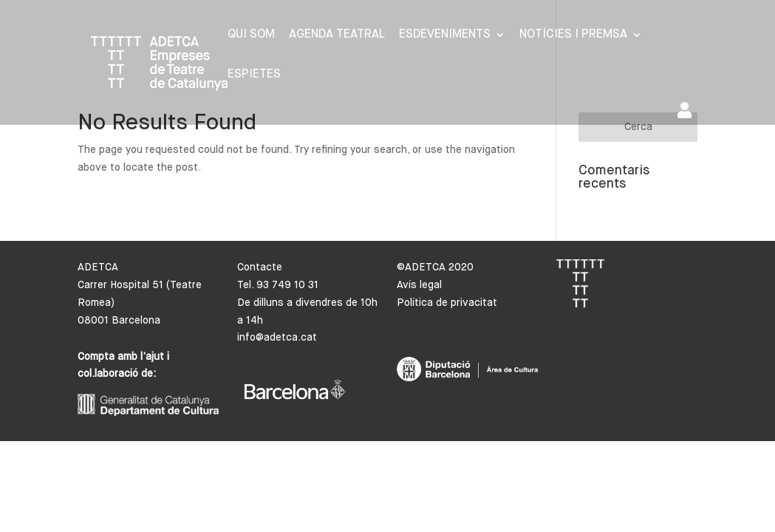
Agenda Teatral (337, 35)
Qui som (251, 35)
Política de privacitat (447, 303)
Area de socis (684, 110)
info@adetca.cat (277, 338)
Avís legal (419, 285)
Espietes (254, 75)
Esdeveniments (445, 35)
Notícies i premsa (573, 35)
